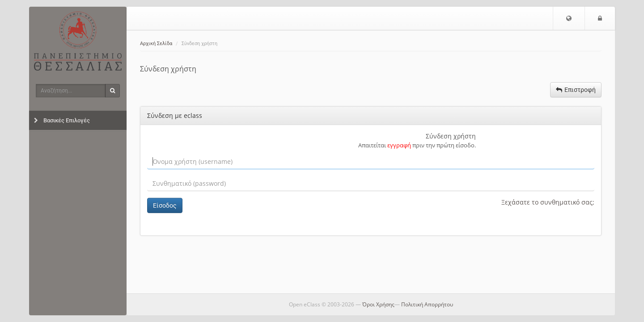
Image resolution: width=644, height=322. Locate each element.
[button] (569, 18)
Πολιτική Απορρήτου (427, 304)
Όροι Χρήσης (378, 304)
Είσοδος (165, 205)
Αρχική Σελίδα (156, 44)
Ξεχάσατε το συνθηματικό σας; (548, 202)
